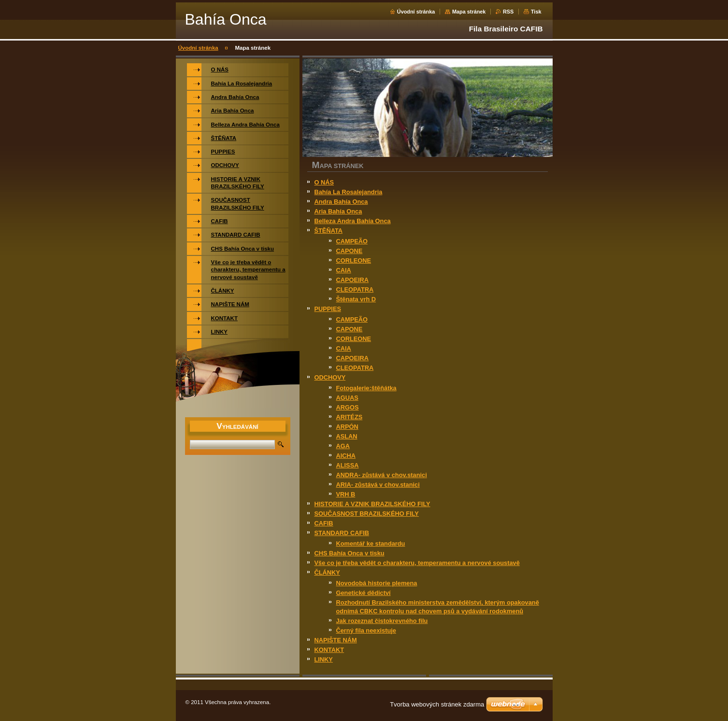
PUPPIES (328, 309)
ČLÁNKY (327, 573)
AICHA (346, 456)
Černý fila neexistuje (366, 630)
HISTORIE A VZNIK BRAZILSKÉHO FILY (372, 504)
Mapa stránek (469, 12)
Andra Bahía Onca (341, 202)
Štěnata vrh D (356, 299)
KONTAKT (329, 650)
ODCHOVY (330, 377)
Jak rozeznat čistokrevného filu (382, 621)
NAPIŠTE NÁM (336, 640)
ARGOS (348, 407)
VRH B (346, 494)
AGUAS (347, 398)
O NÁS (324, 182)
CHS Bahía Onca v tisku (350, 553)
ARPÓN (347, 427)
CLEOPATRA (355, 290)
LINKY (324, 659)
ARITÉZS (350, 417)
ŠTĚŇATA (329, 231)
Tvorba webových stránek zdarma (437, 704)
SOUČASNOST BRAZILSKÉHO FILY (367, 514)
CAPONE (350, 251)
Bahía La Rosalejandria (349, 192)
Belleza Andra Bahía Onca (353, 221)
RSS (508, 12)
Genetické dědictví (364, 593)
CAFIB (324, 523)
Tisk (536, 12)
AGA (343, 446)
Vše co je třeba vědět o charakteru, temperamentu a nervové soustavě (417, 563)
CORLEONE (354, 261)
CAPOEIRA (353, 280)
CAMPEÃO (352, 241)
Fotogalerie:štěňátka (366, 388)
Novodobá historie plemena (377, 583)
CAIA (344, 270)
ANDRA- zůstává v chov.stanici (382, 475)
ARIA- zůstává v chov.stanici (378, 485)
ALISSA (348, 465)
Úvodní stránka (416, 12)
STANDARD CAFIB (342, 533)
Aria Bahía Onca (338, 211)
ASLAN (347, 436)
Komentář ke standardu (371, 544)
